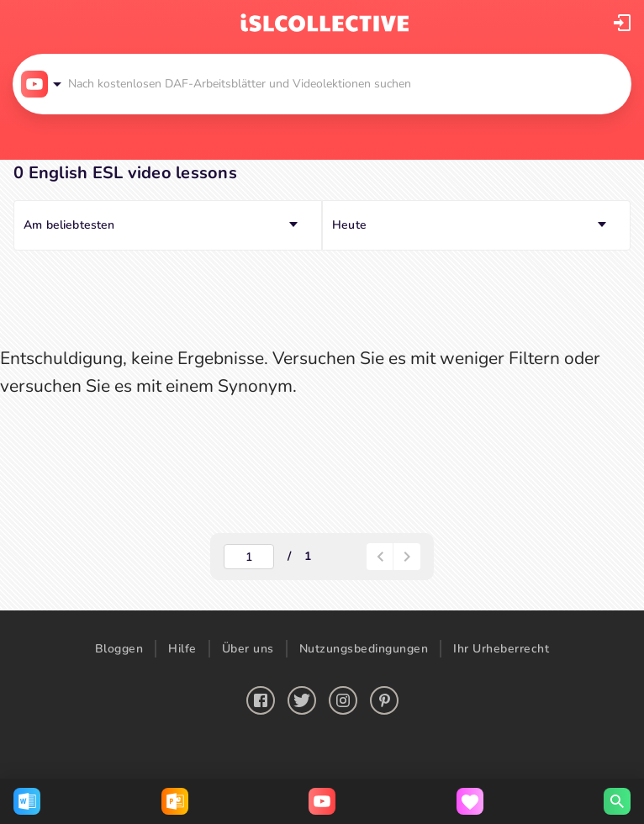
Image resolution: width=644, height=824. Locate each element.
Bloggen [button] (119, 649)
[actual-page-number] (249, 557)
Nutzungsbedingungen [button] (364, 649)
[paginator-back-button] (380, 557)
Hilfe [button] (182, 649)
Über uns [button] (248, 649)
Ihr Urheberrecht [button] (501, 649)
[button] (622, 23)
